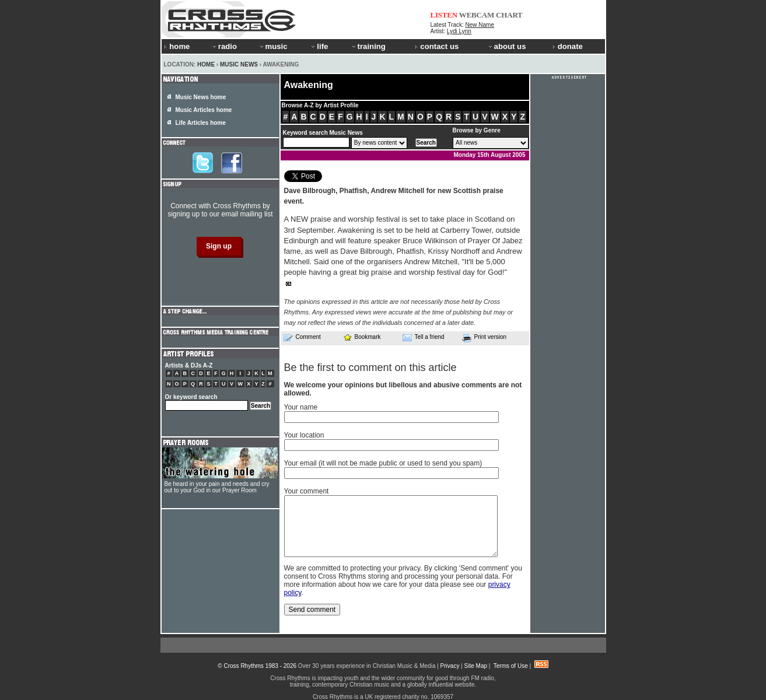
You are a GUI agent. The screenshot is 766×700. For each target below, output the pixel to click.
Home (206, 64)
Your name (301, 407)
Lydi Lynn (459, 31)
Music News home (201, 97)
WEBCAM (477, 15)
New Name (480, 25)
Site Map (476, 666)
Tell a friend (424, 337)
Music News (239, 64)
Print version (485, 338)
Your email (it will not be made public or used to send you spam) (383, 463)
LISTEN (444, 15)
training (368, 46)
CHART (509, 15)
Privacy (450, 666)
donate (568, 46)
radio (224, 46)
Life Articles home (201, 123)
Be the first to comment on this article (370, 367)
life (319, 46)
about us (507, 46)
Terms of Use (511, 666)
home (177, 46)
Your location (304, 435)
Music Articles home (204, 110)
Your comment (307, 491)
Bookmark (362, 337)
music (273, 46)
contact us (437, 46)
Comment (302, 337)
